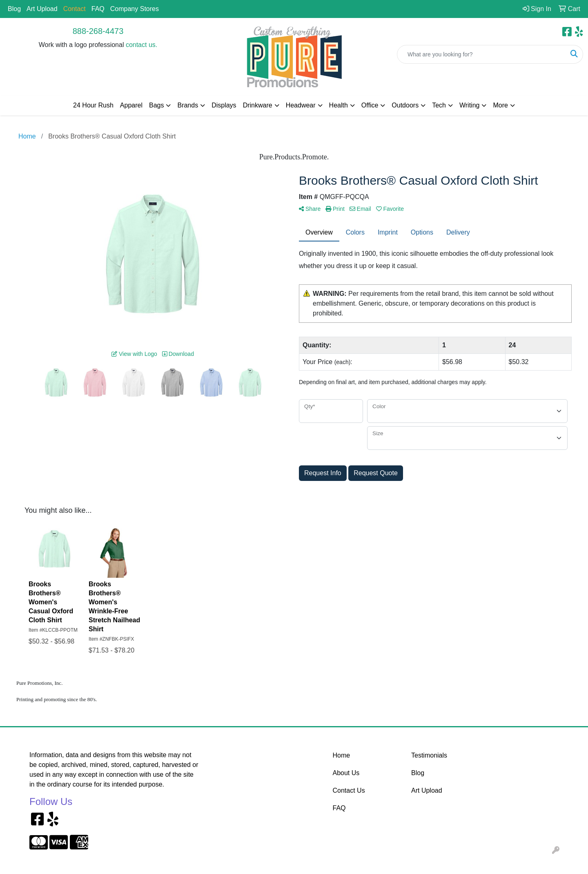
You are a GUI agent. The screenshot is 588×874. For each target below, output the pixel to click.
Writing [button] (470, 105)
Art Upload (42, 9)
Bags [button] (156, 105)
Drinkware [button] (258, 105)
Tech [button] (439, 105)
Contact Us (349, 790)
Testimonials (429, 755)
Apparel (131, 105)
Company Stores (135, 9)
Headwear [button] (301, 105)
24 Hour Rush (93, 105)
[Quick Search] (481, 54)
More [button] (500, 105)
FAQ (98, 9)
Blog (14, 9)
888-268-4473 (98, 31)
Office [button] (370, 105)
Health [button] (339, 105)
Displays (224, 105)
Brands (188, 105)
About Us (346, 773)
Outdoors (405, 105)
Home (342, 755)
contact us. (141, 45)
